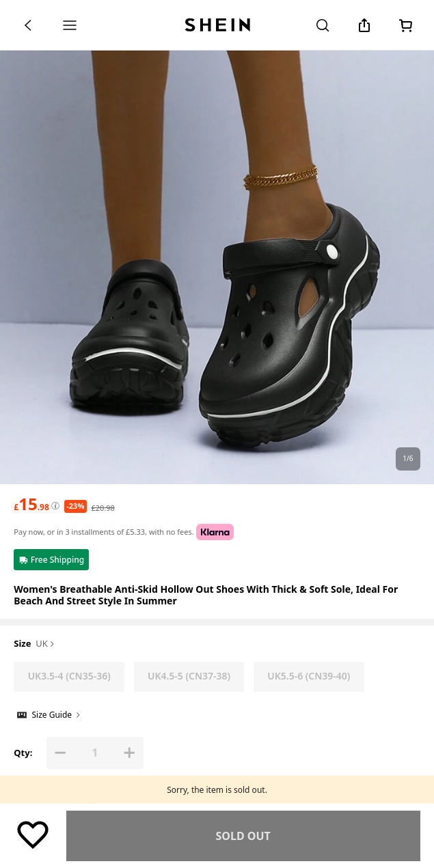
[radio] (69, 677)
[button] (60, 753)
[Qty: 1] (95, 753)
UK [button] (46, 644)
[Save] (33, 834)
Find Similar (243, 836)
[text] (31, 504)
